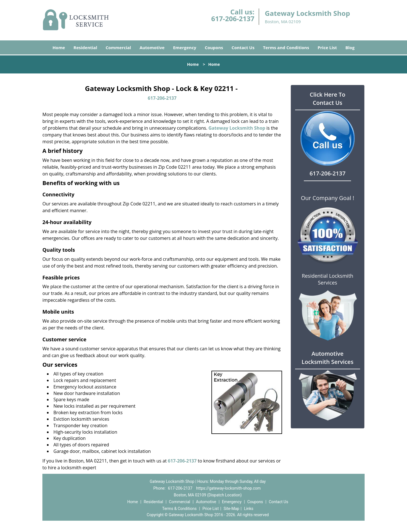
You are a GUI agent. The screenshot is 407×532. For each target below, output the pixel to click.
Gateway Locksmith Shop (237, 128)
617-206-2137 (233, 19)
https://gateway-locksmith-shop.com (228, 488)
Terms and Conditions (286, 47)
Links (249, 509)
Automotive (152, 47)
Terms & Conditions (179, 509)
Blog (350, 47)
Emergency (185, 47)
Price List (327, 47)
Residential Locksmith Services (328, 279)
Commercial (118, 47)
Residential (85, 47)
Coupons (214, 47)
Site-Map (231, 509)
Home (59, 47)
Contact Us (243, 47)
